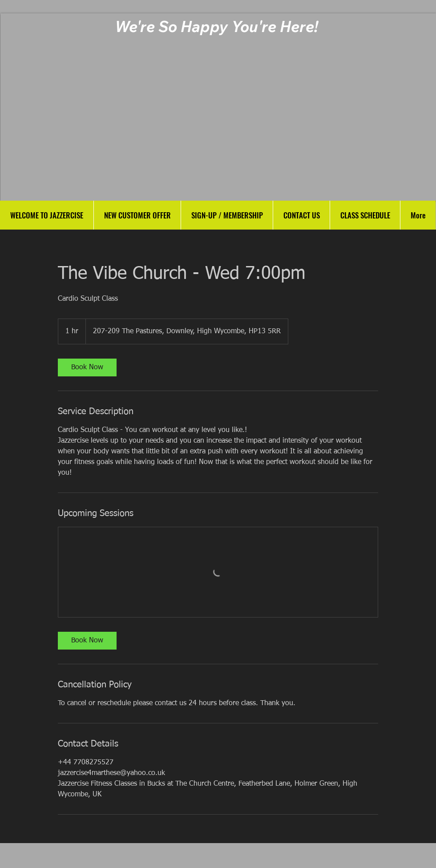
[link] (87, 367)
